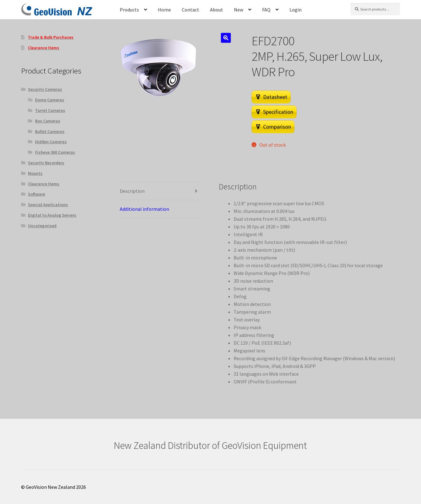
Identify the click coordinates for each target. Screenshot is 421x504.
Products (129, 10)
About (217, 10)
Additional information (144, 209)
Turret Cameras (50, 110)
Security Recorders (46, 163)
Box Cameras (48, 121)
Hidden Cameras (51, 142)
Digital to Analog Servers (52, 215)
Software (36, 194)
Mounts (35, 173)
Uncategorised (42, 226)
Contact (190, 10)
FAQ (266, 10)
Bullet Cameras (50, 131)
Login (296, 10)
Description (132, 191)
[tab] (161, 191)
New (239, 10)
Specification (278, 112)
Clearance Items (44, 184)
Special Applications (48, 205)
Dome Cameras (50, 100)
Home (164, 10)
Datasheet (275, 97)
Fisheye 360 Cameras (55, 152)
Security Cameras (45, 89)
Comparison (277, 127)
